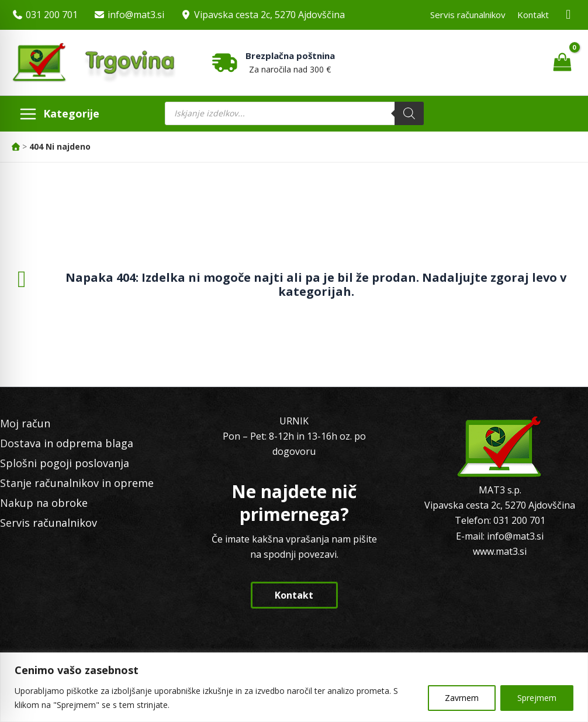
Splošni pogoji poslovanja (65, 463)
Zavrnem (462, 698)
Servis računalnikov (468, 15)
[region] (294, 687)
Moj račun (25, 423)
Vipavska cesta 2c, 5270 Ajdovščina (269, 15)
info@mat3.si (136, 15)
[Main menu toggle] (59, 113)
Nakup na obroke (44, 503)
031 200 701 (52, 15)
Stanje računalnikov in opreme (77, 483)
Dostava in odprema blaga (67, 443)
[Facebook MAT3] (569, 15)
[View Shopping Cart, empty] (562, 63)
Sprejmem (537, 698)
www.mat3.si (500, 551)
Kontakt (533, 15)
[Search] (409, 113)
